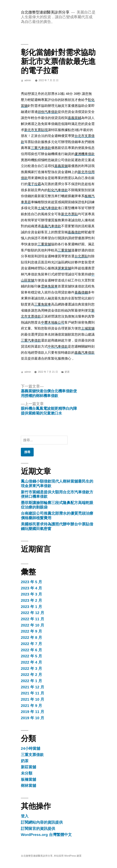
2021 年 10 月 (33, 699)
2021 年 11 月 (33, 693)
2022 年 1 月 (31, 681)
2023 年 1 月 (31, 607)
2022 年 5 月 (31, 656)
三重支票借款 (32, 755)
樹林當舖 (28, 786)
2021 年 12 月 (33, 687)
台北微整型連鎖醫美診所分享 (45, 12)
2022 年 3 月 (31, 669)
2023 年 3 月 (31, 594)
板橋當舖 (28, 779)
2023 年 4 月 (31, 588)
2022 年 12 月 (33, 613)
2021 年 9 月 (31, 706)
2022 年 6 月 (31, 650)
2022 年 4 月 (31, 662)
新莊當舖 (28, 767)
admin (28, 80)
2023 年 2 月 (31, 600)
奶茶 (67, 372)
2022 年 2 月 (31, 675)
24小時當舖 (31, 748)
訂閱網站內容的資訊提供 (42, 822)
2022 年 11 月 (33, 619)
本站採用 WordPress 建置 (68, 856)
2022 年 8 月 (31, 638)
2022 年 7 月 (31, 644)
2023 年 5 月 (31, 582)
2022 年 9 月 (31, 631)
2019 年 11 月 (33, 712)
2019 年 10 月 (33, 718)
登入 (25, 816)
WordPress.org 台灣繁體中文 (46, 835)
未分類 (27, 773)
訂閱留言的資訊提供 (38, 829)
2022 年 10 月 (33, 625)
